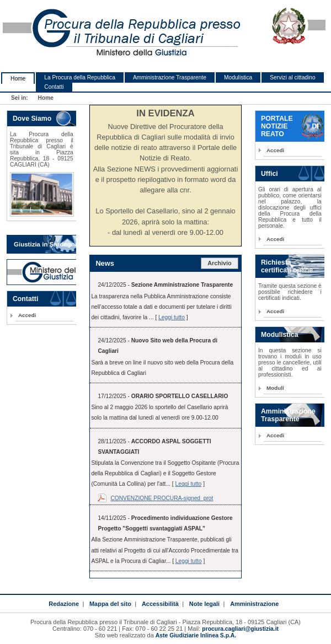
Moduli (275, 388)
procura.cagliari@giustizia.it (240, 629)
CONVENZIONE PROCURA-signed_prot (162, 498)
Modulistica (238, 77)
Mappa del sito (110, 604)
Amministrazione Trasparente (170, 77)
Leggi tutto (172, 317)
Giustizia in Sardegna (46, 244)
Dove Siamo (32, 119)
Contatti (54, 87)
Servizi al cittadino (292, 77)
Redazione (64, 604)
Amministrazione (254, 604)
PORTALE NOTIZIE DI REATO (290, 126)
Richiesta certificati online (287, 266)
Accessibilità (160, 604)
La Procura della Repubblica (80, 77)
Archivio (220, 263)
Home (18, 79)
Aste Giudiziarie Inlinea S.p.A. (196, 635)
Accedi (27, 315)
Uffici (269, 174)
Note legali (204, 604)
